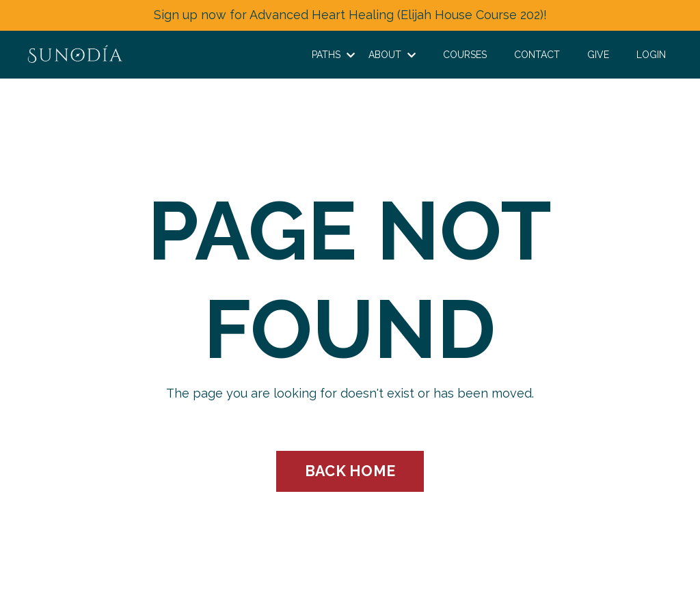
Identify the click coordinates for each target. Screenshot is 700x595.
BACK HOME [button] (350, 471)
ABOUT (392, 55)
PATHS (333, 55)
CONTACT (537, 55)
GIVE (598, 55)
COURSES (465, 55)
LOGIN (651, 55)
